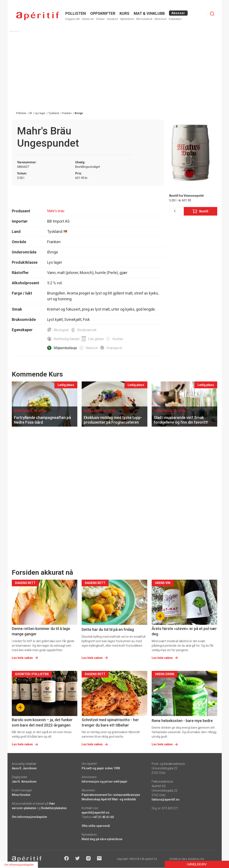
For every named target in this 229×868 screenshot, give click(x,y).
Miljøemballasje (65, 348)
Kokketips (175, 19)
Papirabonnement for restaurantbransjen (111, 795)
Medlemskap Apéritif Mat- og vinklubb (109, 799)
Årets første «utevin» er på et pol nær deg (184, 631)
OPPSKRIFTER (103, 13)
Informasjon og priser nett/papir (105, 782)
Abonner (178, 13)
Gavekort (112, 19)
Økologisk (61, 330)
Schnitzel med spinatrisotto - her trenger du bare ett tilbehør (110, 722)
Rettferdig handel (67, 339)
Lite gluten (96, 339)
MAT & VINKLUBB (149, 13)
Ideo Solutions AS (193, 859)
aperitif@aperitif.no (96, 813)
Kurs (124, 13)
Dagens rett (73, 19)
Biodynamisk (87, 330)
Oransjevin (114, 348)
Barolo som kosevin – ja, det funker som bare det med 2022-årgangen (42, 722)
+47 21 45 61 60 (103, 817)
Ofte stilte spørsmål (96, 826)
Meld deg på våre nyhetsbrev (102, 839)
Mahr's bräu (56, 211)
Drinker (100, 19)
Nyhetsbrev (127, 19)
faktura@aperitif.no (166, 800)
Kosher (118, 339)
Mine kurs (161, 19)
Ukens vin (88, 19)
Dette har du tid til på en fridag (108, 629)
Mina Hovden (21, 795)
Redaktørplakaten (54, 808)
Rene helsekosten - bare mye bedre (182, 721)
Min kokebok (144, 19)
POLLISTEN (76, 13)
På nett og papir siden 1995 (101, 768)
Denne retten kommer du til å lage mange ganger (41, 631)
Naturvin (92, 348)
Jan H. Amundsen (24, 782)
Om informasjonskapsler (30, 817)
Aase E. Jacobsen (24, 768)
